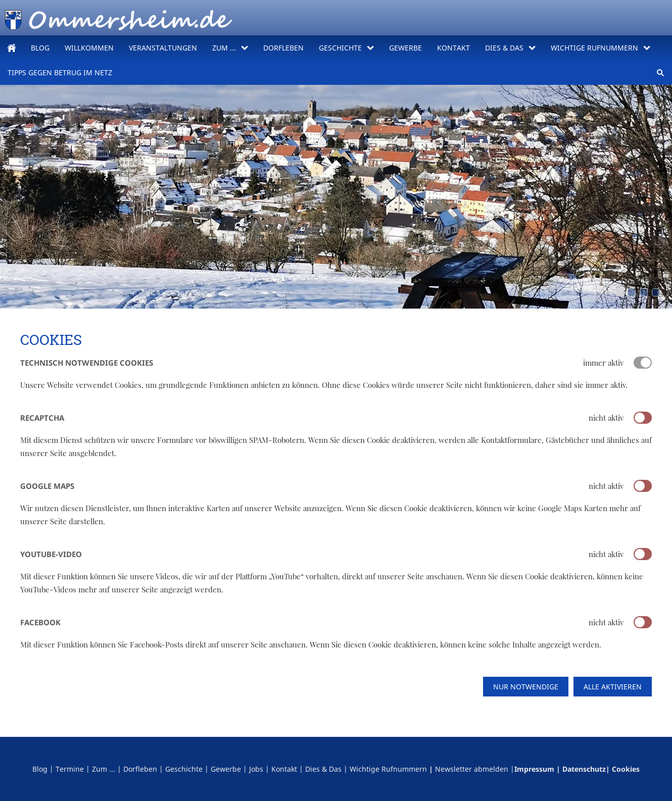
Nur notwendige (526, 687)
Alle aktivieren (613, 687)
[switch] (643, 418)
